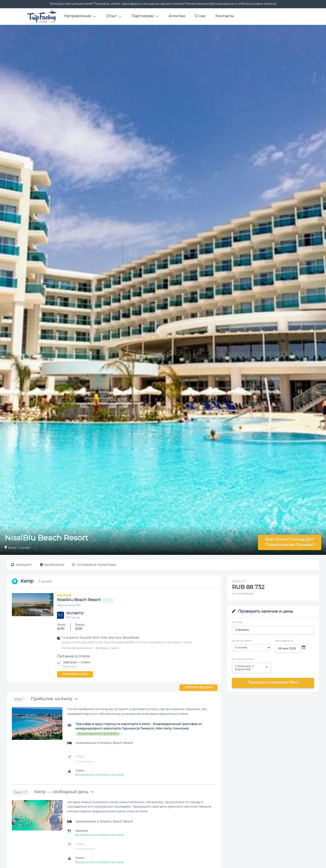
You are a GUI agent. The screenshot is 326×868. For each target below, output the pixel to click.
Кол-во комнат (243, 659)
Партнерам (145, 16)
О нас (200, 16)
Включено (52, 565)
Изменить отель (75, 674)
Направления (80, 16)
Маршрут (22, 565)
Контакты (225, 16)
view (108, 600)
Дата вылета (284, 641)
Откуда (237, 622)
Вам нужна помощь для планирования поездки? (290, 542)
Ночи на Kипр (242, 641)
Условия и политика (94, 565)
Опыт (114, 16)
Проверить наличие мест (273, 683)
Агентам (177, 16)
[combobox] (273, 630)
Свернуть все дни (198, 688)
